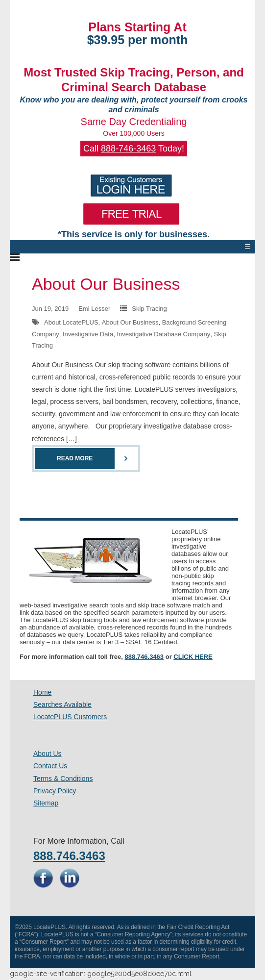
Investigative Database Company (163, 334)
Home (42, 692)
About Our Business (106, 284)
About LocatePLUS (71, 322)
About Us (48, 754)
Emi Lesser (94, 309)
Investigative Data (88, 334)
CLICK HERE (193, 657)
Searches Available (62, 704)
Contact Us (50, 766)
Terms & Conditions (63, 779)
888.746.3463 (145, 657)
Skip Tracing (149, 309)
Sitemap (46, 803)
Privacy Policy (55, 791)
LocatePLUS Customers (70, 717)
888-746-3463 (128, 149)
